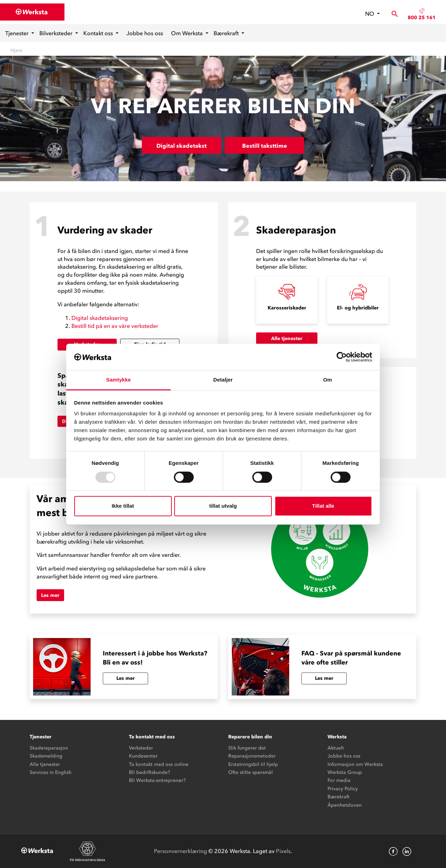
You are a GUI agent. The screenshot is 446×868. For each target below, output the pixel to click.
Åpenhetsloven (345, 805)
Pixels (283, 851)
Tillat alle (323, 506)
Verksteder (141, 748)
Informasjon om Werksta (355, 764)
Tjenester (18, 33)
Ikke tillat (123, 506)
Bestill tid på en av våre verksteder (115, 326)
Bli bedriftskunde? (149, 772)
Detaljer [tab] (223, 380)
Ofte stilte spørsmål (251, 772)
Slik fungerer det (247, 748)
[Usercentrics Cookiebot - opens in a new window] (342, 357)
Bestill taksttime (265, 146)
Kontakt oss (99, 33)
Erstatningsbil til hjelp (253, 764)
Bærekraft (227, 33)
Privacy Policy (343, 789)
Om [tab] (327, 380)
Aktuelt (336, 748)
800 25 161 (422, 18)
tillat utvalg (223, 506)
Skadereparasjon (49, 748)
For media (339, 780)
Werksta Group (345, 772)
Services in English (51, 772)
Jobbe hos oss (145, 33)
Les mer (50, 595)
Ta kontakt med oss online (159, 764)
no (370, 14)
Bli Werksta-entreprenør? (157, 780)
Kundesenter (143, 756)
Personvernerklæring (180, 851)
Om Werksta (188, 33)
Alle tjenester (287, 339)
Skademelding (46, 756)
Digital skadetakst (182, 146)
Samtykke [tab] (119, 380)
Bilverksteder (57, 33)
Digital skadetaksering (100, 318)
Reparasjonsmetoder (252, 756)
